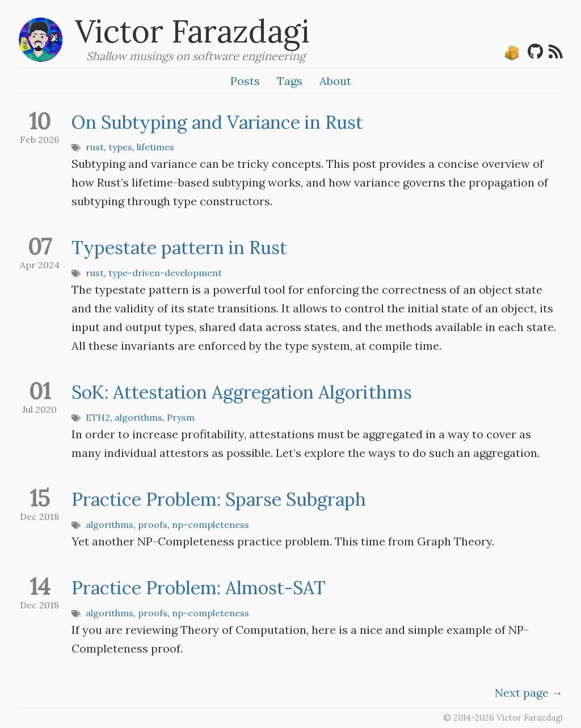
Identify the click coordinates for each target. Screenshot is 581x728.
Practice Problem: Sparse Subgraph (219, 499)
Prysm (181, 417)
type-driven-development (165, 273)
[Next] (529, 693)
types (120, 147)
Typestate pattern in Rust (179, 247)
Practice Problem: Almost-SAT (199, 588)
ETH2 (98, 417)
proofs (153, 524)
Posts (245, 81)
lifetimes (155, 147)
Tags (290, 81)
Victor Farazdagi (192, 31)
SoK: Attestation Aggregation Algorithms (242, 392)
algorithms (138, 417)
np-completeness (210, 524)
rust (95, 147)
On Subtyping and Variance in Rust (217, 122)
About (335, 81)
